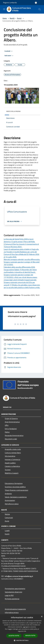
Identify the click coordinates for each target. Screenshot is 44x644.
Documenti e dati (11, 439)
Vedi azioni (9, 56)
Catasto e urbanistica (12, 466)
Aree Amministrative (12, 422)
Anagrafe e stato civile (13, 449)
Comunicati (9, 518)
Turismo (8, 470)
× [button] (42, 617)
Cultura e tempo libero (13, 453)
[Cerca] (40, 9)
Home (5, 18)
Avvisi (19, 18)
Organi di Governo (11, 418)
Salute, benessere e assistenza (16, 497)
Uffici (7, 425)
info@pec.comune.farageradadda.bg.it (19, 576)
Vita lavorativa (10, 456)
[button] (22, 640)
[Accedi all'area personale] (36, 3)
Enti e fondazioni (11, 429)
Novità (12, 18)
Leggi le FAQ (9, 595)
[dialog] (22, 629)
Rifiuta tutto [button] (30, 636)
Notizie (7, 514)
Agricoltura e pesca (12, 504)
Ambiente (8, 494)
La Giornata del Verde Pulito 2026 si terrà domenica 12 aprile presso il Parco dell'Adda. (19, 240)
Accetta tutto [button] (14, 636)
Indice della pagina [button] (13, 111)
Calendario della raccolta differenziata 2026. (19, 267)
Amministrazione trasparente (15, 609)
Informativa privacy (12, 612)
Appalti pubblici (10, 463)
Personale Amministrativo (14, 435)
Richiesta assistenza (12, 599)
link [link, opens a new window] (25, 631)
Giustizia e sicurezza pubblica (15, 487)
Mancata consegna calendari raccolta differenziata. (22, 259)
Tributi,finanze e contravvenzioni (16, 490)
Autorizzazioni (10, 500)
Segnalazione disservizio (13, 592)
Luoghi (7, 531)
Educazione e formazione (14, 483)
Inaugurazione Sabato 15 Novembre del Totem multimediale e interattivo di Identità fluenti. (20, 271)
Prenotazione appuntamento (15, 589)
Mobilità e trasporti (12, 473)
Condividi (9, 51)
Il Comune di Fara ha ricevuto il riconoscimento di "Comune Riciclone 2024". (21, 245)
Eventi (7, 534)
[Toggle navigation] (4, 9)
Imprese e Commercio (12, 459)
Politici (7, 432)
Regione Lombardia (10, 3)
